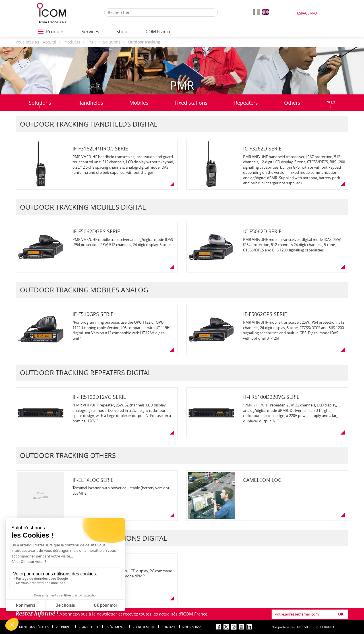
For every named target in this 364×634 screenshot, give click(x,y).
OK (341, 614)
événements (116, 627)
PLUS (331, 104)
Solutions (40, 104)
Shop (122, 32)
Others (292, 103)
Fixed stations (191, 103)
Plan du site (89, 627)
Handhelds (90, 103)
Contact (168, 627)
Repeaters (246, 103)
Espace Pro (307, 13)
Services (90, 32)
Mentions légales (34, 627)
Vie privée (64, 627)
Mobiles (139, 103)
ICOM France (158, 32)
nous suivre (192, 627)
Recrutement (143, 627)
